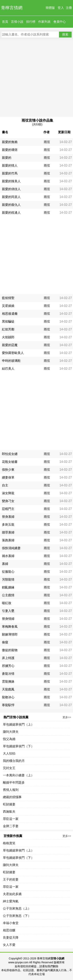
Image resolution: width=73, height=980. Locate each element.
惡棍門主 (8, 509)
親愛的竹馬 (10, 173)
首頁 (5, 22)
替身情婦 (8, 619)
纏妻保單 (8, 477)
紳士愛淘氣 (11, 901)
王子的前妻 (11, 879)
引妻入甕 (8, 611)
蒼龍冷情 (8, 674)
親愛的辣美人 (11, 181)
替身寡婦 (8, 517)
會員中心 (60, 22)
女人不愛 (9, 945)
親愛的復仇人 (11, 205)
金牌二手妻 (11, 826)
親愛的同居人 (11, 197)
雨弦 (47, 142)
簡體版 (50, 8)
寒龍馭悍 (8, 705)
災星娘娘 (8, 306)
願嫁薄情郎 (10, 634)
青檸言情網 (12, 8)
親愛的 (7, 158)
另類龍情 (8, 579)
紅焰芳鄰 (8, 329)
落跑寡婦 (8, 540)
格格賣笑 (9, 843)
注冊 (69, 8)
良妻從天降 (11, 938)
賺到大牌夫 (11, 732)
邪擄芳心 (8, 666)
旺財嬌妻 (9, 804)
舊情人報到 (11, 790)
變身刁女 (8, 501)
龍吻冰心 (8, 697)
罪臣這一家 (11, 819)
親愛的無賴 (10, 142)
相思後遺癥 (10, 314)
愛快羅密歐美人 (13, 353)
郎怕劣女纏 (10, 454)
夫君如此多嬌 (12, 894)
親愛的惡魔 (10, 345)
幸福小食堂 (11, 923)
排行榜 (31, 22)
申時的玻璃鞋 (11, 361)
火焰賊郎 (8, 337)
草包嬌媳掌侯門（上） (18, 724)
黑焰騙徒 (8, 321)
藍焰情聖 (8, 298)
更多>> (67, 717)
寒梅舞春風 (10, 627)
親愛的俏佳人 (11, 189)
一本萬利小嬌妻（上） (18, 775)
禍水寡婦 (8, 556)
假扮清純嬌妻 (11, 548)
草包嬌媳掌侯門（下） (18, 746)
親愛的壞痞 (10, 150)
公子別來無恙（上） (17, 908)
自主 (5, 485)
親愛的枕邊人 (11, 213)
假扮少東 (8, 470)
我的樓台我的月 (14, 761)
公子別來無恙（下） (17, 916)
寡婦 (5, 564)
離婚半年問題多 (14, 783)
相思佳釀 (9, 930)
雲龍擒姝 (8, 681)
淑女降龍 (8, 493)
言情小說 (17, 22)
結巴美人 (8, 369)
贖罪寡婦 (8, 532)
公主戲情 (8, 595)
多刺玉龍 (8, 525)
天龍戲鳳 (8, 689)
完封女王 (9, 768)
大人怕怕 (9, 753)
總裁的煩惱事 (12, 797)
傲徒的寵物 (10, 650)
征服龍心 (8, 572)
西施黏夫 (9, 812)
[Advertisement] (36, 78)
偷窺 (5, 642)
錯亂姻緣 (8, 587)
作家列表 (44, 22)
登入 (61, 8)
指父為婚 (9, 739)
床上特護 (8, 658)
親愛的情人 (10, 165)
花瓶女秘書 (10, 462)
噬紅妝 (7, 603)
